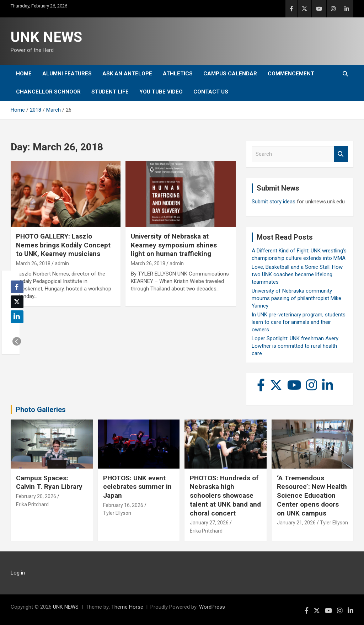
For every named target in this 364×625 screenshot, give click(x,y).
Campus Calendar (230, 74)
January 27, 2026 (209, 523)
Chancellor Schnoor (48, 92)
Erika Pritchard (32, 504)
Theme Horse (127, 607)
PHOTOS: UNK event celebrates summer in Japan (137, 487)
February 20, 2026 (36, 496)
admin (62, 263)
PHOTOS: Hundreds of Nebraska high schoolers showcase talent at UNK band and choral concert (225, 496)
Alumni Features (67, 74)
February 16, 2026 (123, 505)
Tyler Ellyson (117, 513)
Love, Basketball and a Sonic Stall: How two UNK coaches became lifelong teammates (297, 274)
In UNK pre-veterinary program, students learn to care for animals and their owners (299, 322)
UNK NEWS (46, 37)
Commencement (291, 74)
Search (341, 154)
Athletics (178, 74)
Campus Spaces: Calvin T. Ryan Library (49, 482)
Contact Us (211, 92)
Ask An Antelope (127, 74)
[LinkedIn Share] (17, 317)
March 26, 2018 (33, 263)
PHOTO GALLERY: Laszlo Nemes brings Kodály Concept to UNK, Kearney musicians (63, 245)
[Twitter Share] (17, 302)
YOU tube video (161, 92)
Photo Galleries (41, 410)
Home (24, 74)
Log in (18, 573)
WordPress (212, 607)
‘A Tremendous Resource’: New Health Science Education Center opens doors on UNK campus (312, 496)
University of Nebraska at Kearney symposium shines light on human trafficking (174, 245)
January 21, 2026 (296, 523)
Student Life (110, 92)
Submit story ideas (274, 202)
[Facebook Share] (17, 287)
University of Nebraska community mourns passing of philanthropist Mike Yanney (296, 298)
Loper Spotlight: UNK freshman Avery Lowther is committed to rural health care (295, 346)
